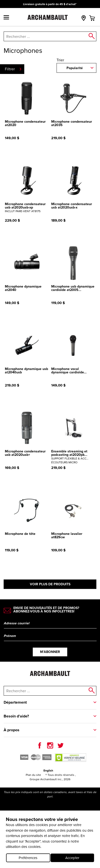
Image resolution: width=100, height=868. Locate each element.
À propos (12, 730)
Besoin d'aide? (16, 716)
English (48, 771)
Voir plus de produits (50, 584)
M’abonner (50, 652)
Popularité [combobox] (75, 68)
